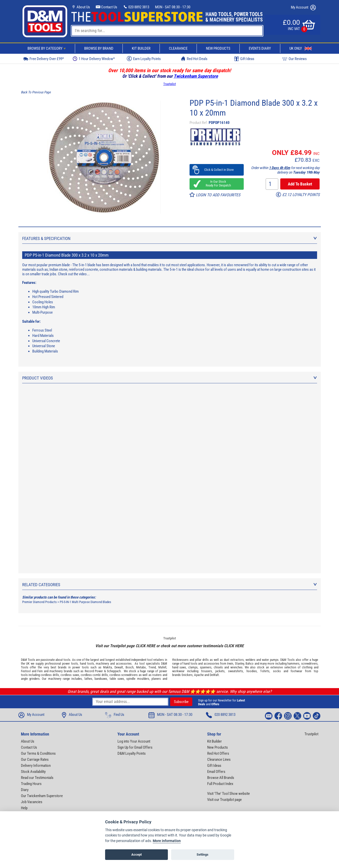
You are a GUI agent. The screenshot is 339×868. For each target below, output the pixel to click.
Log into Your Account (134, 741)
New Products (218, 48)
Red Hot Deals (194, 59)
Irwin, (230, 663)
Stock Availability (33, 772)
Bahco (250, 663)
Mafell (162, 667)
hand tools (87, 663)
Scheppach (114, 671)
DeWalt (214, 675)
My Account (303, 8)
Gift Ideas (244, 59)
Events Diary (260, 48)
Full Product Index (220, 784)
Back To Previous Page (36, 92)
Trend (152, 667)
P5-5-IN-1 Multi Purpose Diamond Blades (85, 602)
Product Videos (170, 378)
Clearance (178, 48)
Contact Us (106, 7)
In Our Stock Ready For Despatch (217, 183)
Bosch (130, 667)
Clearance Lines (219, 759)
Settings (203, 855)
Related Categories (170, 585)
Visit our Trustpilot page (224, 800)
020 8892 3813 (136, 7)
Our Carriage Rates (35, 759)
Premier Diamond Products (39, 602)
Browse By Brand (99, 48)
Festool (26, 671)
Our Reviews (294, 59)
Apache (199, 675)
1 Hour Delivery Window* (94, 59)
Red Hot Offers (218, 753)
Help (24, 808)
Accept (136, 855)
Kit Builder (141, 48)
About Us (81, 7)
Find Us (115, 715)
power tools (70, 663)
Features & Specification (170, 238)
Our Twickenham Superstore (42, 796)
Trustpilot (170, 84)
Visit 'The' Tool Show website (228, 794)
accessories (124, 663)
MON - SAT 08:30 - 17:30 (173, 7)
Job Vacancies (32, 802)
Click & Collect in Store (217, 170)
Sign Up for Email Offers (135, 747)
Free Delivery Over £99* (43, 59)
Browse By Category (47, 48)
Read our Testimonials (37, 778)
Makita (107, 667)
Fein (40, 671)
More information (167, 841)
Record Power (94, 671)
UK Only (301, 48)
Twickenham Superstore (196, 76)
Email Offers (216, 772)
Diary (25, 790)
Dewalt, (119, 667)
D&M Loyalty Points (132, 753)
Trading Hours (31, 784)
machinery (102, 663)
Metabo (141, 667)
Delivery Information (36, 766)
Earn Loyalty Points (144, 59)
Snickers (187, 675)
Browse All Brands (221, 778)
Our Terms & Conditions (38, 753)
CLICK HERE (145, 646)
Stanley (239, 663)
